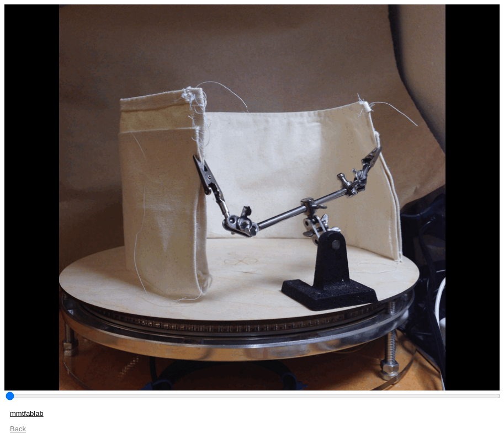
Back (18, 429)
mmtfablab (27, 413)
